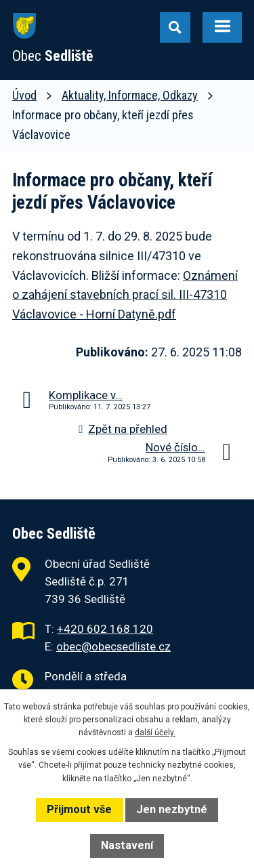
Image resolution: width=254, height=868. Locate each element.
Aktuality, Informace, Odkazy (130, 95)
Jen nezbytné (172, 809)
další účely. (155, 732)
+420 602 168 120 (105, 629)
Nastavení (127, 845)
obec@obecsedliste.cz (113, 646)
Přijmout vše (79, 809)
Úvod (24, 95)
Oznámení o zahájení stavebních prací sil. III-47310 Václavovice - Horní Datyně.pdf (125, 295)
